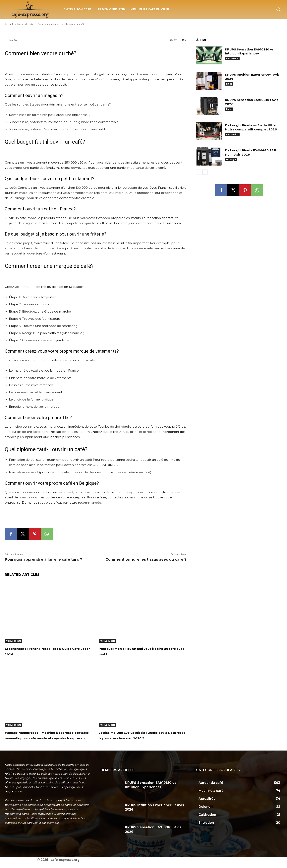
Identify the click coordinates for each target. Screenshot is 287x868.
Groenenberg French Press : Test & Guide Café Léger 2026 (46, 651)
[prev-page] (199, 172)
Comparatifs (232, 58)
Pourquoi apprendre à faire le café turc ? (43, 559)
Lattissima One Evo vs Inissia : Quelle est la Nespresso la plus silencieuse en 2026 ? (142, 738)
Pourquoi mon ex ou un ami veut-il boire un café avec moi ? (139, 651)
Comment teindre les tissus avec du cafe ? (146, 559)
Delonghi (231, 160)
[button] (278, 9)
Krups (229, 84)
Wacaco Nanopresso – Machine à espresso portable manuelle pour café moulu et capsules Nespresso (45, 738)
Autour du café (14, 641)
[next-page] (205, 172)
